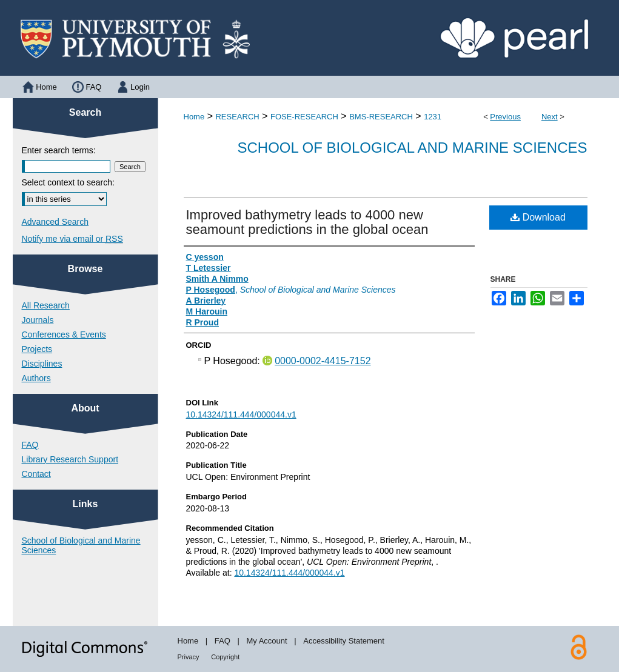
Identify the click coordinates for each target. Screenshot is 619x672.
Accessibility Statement (344, 641)
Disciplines (42, 364)
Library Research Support (70, 459)
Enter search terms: (59, 150)
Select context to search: (68, 182)
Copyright (225, 657)
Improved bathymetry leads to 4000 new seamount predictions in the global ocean (307, 222)
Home (194, 117)
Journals (38, 320)
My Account (266, 641)
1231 (433, 117)
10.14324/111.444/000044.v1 (241, 414)
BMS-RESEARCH (381, 117)
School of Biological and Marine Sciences (412, 148)
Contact (36, 474)
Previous (505, 117)
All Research (46, 305)
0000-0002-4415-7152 (323, 361)
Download (538, 217)
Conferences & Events (64, 334)
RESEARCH (237, 117)
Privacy (189, 657)
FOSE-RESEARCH (304, 117)
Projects (37, 349)
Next (550, 117)
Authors (36, 378)
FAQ (30, 445)
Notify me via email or (72, 239)
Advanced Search (55, 222)
